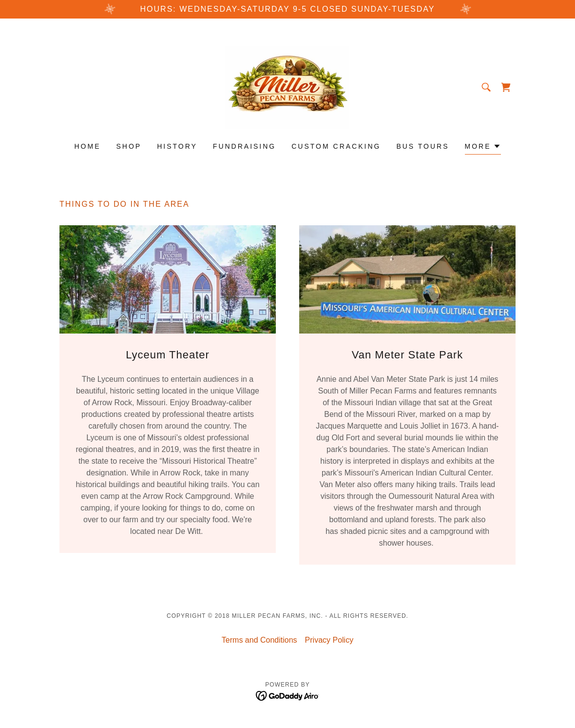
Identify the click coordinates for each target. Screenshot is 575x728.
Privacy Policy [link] (329, 640)
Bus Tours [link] (422, 146)
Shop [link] (129, 146)
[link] (287, 87)
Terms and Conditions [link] (259, 640)
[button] (483, 148)
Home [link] (87, 146)
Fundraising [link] (244, 146)
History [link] (177, 146)
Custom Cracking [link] (336, 146)
